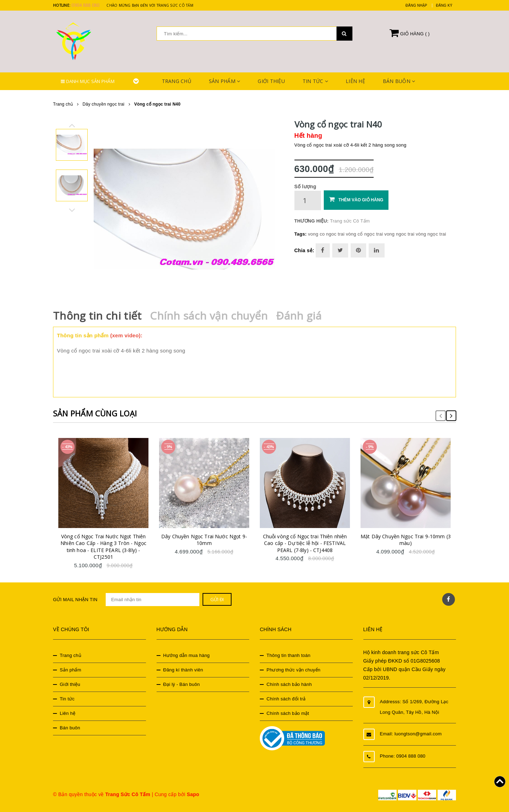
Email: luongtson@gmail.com (411, 734)
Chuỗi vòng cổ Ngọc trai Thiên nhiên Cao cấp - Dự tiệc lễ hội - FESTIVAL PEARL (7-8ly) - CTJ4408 (305, 543)
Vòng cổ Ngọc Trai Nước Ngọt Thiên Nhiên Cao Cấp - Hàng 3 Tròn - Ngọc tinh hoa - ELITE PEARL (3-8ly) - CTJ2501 (103, 547)
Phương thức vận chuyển (293, 670)
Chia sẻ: (305, 250)
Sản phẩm (225, 81)
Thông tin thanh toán (288, 655)
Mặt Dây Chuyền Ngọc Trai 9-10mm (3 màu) (406, 540)
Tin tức (315, 81)
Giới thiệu (271, 81)
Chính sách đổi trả (286, 699)
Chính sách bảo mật (288, 713)
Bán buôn (399, 81)
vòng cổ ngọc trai (364, 234)
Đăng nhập (416, 5)
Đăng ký (444, 5)
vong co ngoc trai (326, 234)
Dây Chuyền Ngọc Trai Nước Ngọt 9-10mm (204, 540)
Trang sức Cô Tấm (350, 221)
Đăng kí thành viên (183, 670)
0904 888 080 (85, 5)
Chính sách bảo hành (289, 684)
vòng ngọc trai (431, 234)
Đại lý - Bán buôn (182, 684)
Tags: (301, 234)
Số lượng (305, 186)
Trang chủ (177, 81)
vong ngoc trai (399, 234)
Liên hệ (355, 81)
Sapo (193, 794)
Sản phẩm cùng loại (95, 413)
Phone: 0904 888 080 (403, 756)
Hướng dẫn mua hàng (187, 655)
